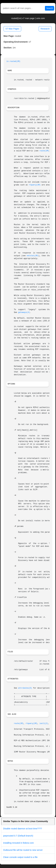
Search (50, 8)
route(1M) (44, 151)
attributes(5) (25, 688)
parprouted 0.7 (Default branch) (18, 836)
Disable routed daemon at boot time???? (23, 829)
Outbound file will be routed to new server (23, 850)
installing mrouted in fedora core (18, 843)
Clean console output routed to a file (20, 857)
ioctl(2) (44, 724)
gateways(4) (24, 312)
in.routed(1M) (13, 61)
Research (45, 29)
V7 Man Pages (12, 29)
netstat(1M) (33, 256)
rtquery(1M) (35, 185)
